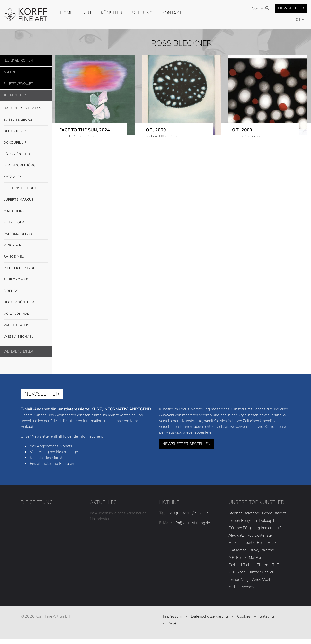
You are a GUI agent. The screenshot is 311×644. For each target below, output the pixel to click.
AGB (172, 624)
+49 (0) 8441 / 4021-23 (189, 513)
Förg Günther (26, 154)
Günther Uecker (260, 572)
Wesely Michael (26, 337)
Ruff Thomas (16, 280)
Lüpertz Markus (26, 200)
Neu (87, 13)
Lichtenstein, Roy (20, 188)
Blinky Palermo (262, 550)
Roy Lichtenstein (261, 535)
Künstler (112, 13)
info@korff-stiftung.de (191, 523)
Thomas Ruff (268, 565)
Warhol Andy (26, 325)
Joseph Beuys (240, 521)
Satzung (267, 616)
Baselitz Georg (18, 120)
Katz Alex (13, 177)
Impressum (172, 616)
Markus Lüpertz (241, 543)
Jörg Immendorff (267, 528)
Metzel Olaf (15, 222)
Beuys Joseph (26, 131)
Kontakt (172, 13)
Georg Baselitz (274, 513)
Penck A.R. (26, 246)
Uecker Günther (26, 303)
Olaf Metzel (238, 550)
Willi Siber (237, 572)
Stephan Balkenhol (244, 513)
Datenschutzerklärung (209, 616)
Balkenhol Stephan (26, 109)
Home (66, 13)
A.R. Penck (237, 558)
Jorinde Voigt (239, 580)
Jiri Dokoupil (264, 521)
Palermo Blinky (18, 234)
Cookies (244, 616)
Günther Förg (240, 528)
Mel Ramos (258, 558)
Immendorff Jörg (26, 166)
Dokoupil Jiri (16, 143)
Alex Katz (236, 535)
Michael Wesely (241, 587)
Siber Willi (26, 291)
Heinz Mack (267, 543)
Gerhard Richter (242, 565)
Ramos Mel (14, 257)
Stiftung (142, 13)
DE (298, 20)
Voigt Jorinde (26, 314)
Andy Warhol (263, 580)
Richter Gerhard (20, 268)
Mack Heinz (14, 211)
